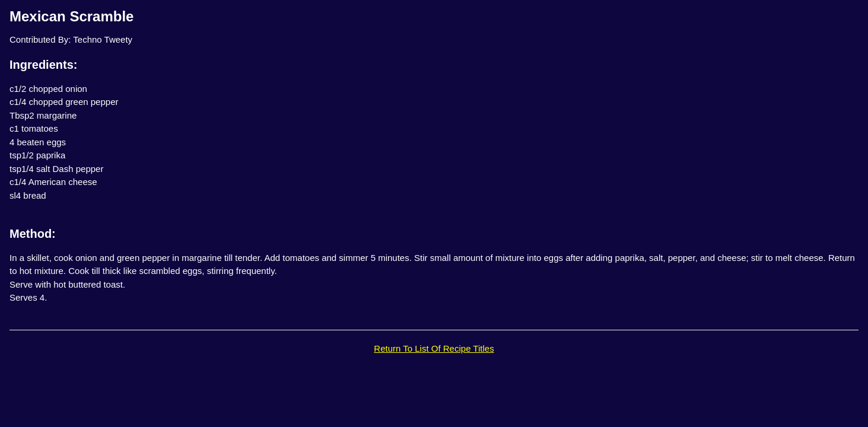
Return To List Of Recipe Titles (434, 348)
